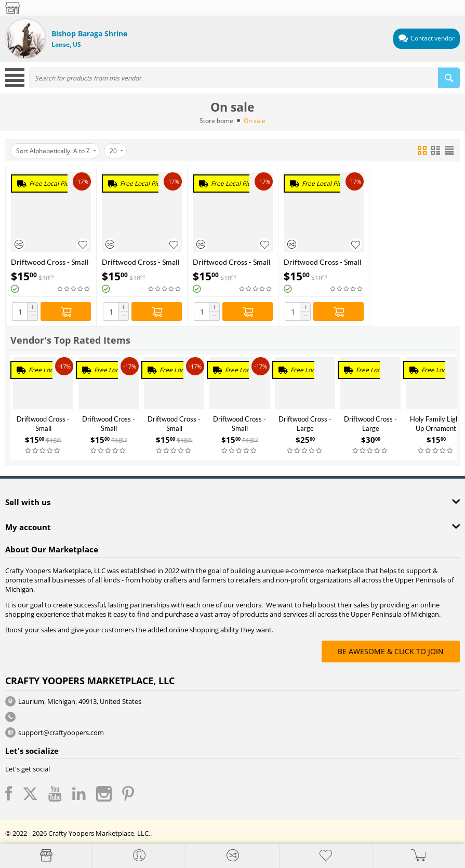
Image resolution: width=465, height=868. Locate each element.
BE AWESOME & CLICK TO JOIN (391, 651)
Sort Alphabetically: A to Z (56, 151)
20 (116, 151)
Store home (216, 121)
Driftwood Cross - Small (50, 262)
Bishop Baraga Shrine (89, 33)
